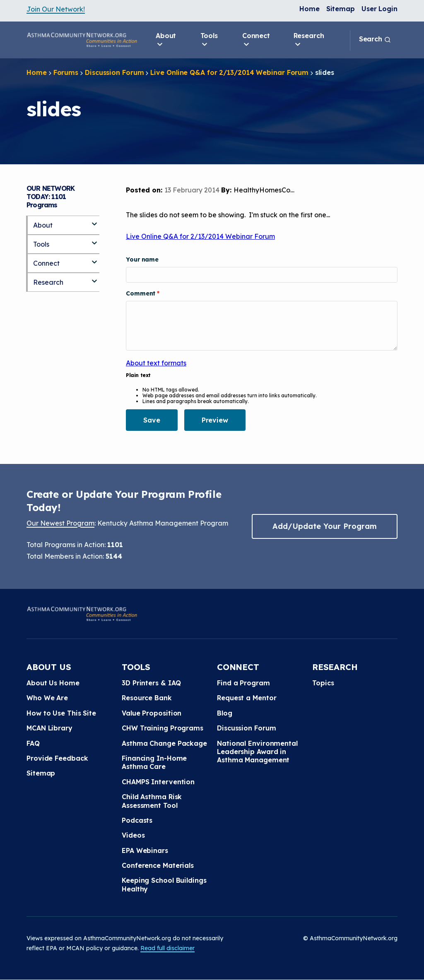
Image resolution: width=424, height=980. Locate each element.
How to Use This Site (61, 713)
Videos (133, 835)
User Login (379, 9)
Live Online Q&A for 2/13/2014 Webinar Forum (229, 72)
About (166, 40)
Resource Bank (147, 698)
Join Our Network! (56, 9)
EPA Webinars (145, 850)
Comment (141, 293)
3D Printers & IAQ (151, 683)
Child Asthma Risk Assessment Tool (152, 801)
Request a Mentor (247, 698)
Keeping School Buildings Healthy (164, 884)
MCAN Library (49, 728)
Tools (209, 40)
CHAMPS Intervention (158, 782)
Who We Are (47, 698)
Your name (142, 259)
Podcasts (137, 820)
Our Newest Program (60, 523)
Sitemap (341, 9)
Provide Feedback (57, 758)
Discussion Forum (114, 72)
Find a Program (243, 683)
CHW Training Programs (163, 728)
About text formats (156, 363)
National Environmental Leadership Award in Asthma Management (257, 752)
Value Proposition (152, 713)
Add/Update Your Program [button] (325, 526)
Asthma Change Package (164, 743)
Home (310, 9)
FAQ (33, 743)
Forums (66, 72)
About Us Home (53, 683)
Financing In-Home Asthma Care (154, 762)
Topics (323, 683)
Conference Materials (158, 865)
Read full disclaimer (167, 948)
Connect (256, 40)
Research (309, 40)
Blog (225, 713)
